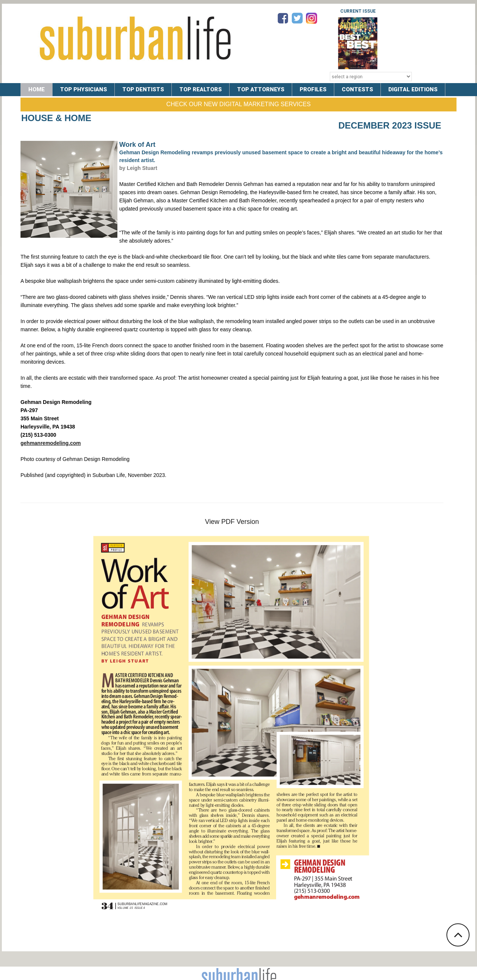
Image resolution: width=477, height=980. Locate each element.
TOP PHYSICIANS (83, 89)
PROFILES (313, 89)
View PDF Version (232, 522)
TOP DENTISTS (143, 89)
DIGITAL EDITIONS (413, 89)
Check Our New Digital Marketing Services (238, 104)
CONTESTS (357, 89)
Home (37, 89)
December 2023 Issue (390, 125)
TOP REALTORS (200, 89)
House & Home (56, 118)
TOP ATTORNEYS (261, 89)
